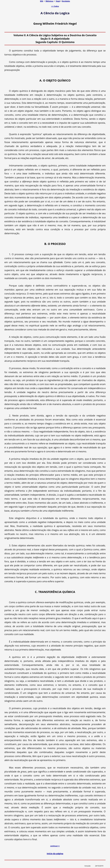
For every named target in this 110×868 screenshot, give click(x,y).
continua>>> (55, 846)
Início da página (55, 853)
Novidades (66, 1)
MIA (42, 1)
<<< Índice (55, 6)
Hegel (58, 1)
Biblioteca (49, 1)
